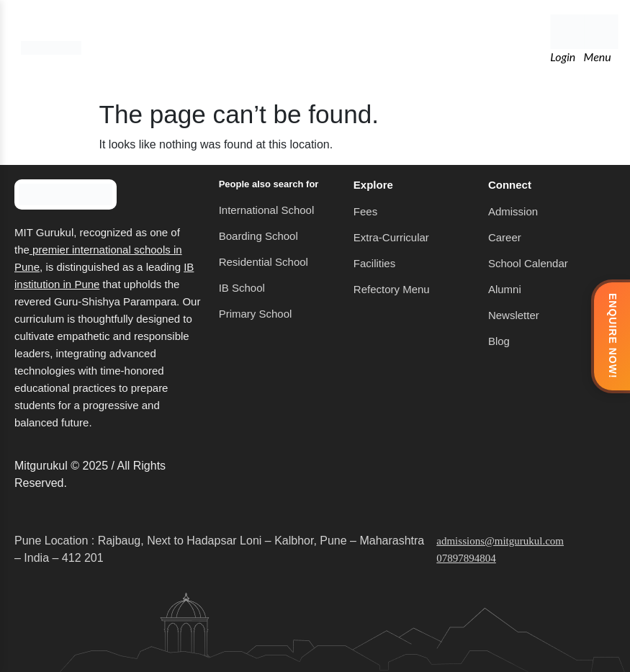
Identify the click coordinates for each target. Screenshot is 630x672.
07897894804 (466, 558)
